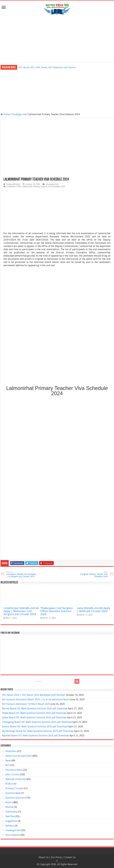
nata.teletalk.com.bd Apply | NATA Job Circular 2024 (94, 610)
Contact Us (70, 857)
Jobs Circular (12, 774)
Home (5, 114)
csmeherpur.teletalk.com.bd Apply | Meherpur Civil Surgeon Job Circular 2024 (21, 611)
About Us (43, 857)
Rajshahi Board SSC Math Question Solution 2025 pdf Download (35, 736)
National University (16, 779)
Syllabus (10, 826)
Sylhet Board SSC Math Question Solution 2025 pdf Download (34, 717)
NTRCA (9, 784)
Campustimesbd (13, 184)
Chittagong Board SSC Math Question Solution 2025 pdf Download (37, 722)
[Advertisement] (57, 39)
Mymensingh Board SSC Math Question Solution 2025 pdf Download (38, 731)
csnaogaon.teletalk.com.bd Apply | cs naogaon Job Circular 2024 (21, 574)
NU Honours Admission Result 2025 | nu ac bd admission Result (36, 699)
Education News (14, 770)
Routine (9, 807)
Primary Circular (14, 788)
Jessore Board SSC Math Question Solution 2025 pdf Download (35, 727)
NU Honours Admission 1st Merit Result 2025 (26, 704)
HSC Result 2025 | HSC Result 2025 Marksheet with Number (47, 67)
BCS (7, 765)
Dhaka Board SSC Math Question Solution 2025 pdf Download (34, 713)
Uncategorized (19, 114)
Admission (11, 751)
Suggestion (11, 821)
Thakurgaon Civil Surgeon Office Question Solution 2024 (57, 611)
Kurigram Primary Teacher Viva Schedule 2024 (93, 574)
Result (9, 802)
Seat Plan (10, 816)
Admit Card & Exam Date (18, 756)
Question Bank (13, 793)
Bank (8, 761)
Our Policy (57, 857)
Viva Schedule (13, 835)
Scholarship (11, 812)
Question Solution (15, 798)
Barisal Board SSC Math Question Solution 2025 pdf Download (35, 708)
